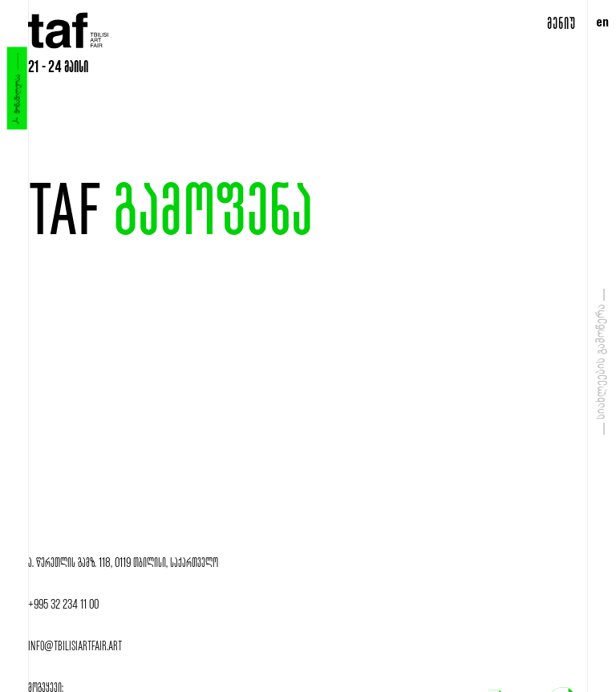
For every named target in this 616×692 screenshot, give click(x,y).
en (602, 24)
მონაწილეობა (16, 89)
